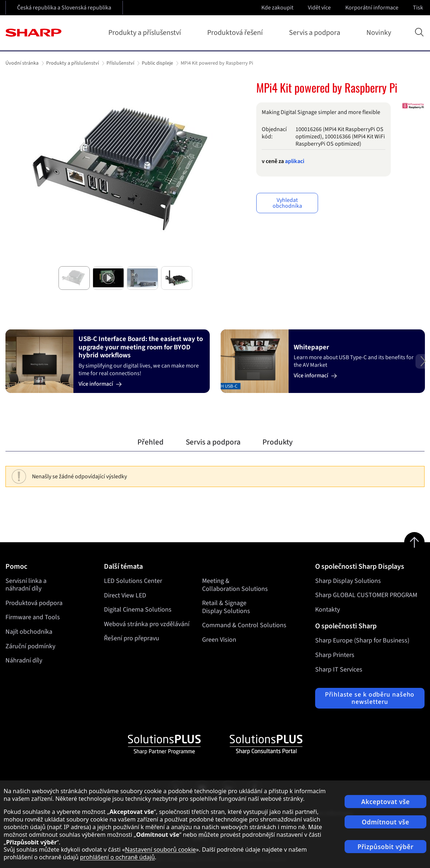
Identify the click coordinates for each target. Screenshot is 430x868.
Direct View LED (125, 595)
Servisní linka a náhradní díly (26, 585)
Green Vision (219, 640)
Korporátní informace (373, 8)
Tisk (419, 8)
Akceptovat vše (386, 802)
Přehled (150, 442)
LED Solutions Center (133, 581)
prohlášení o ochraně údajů (117, 857)
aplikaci (295, 161)
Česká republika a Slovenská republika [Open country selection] (64, 8)
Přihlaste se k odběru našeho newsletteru (370, 698)
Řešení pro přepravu (132, 638)
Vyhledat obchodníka (287, 203)
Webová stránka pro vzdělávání (147, 624)
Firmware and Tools (33, 617)
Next (423, 367)
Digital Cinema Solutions (138, 610)
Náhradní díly (24, 660)
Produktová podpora (34, 603)
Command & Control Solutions (244, 625)
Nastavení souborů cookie (160, 849)
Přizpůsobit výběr (385, 847)
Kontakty (327, 610)
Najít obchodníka (29, 632)
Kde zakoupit (277, 8)
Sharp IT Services (339, 670)
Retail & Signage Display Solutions (226, 607)
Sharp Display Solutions (348, 581)
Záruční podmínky (30, 646)
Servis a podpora (316, 33)
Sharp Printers (335, 655)
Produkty (278, 442)
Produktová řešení (236, 33)
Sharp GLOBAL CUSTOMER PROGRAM (366, 595)
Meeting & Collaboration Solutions (235, 585)
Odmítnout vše (385, 822)
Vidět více (320, 8)
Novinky (379, 33)
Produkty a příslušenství (146, 33)
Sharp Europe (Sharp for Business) (362, 640)
